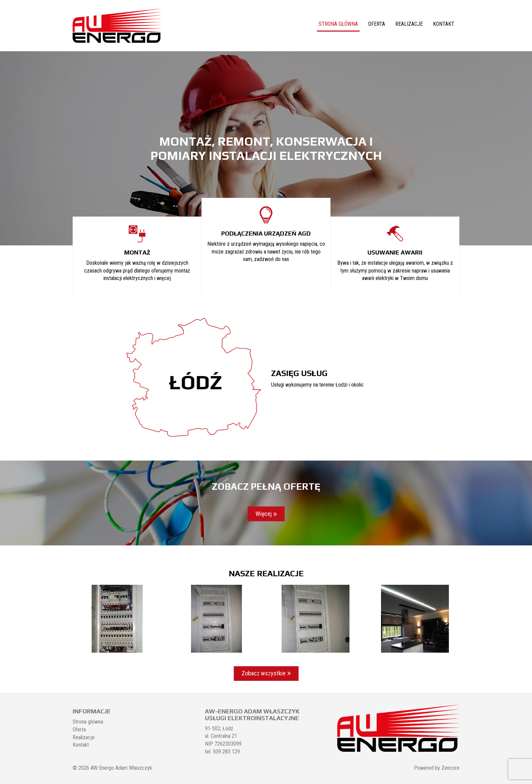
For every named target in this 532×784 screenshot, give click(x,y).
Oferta (377, 24)
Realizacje (409, 24)
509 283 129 (226, 752)
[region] (266, 148)
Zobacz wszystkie (264, 673)
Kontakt (444, 24)
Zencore (450, 768)
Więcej (264, 514)
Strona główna (338, 24)
